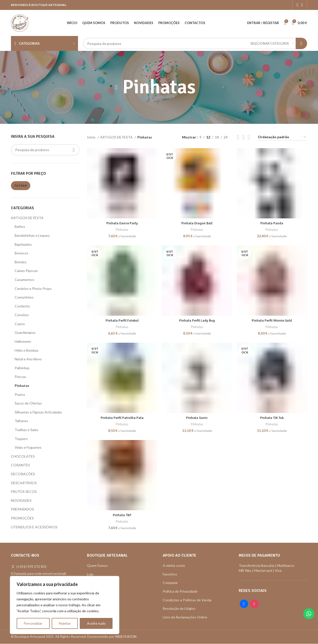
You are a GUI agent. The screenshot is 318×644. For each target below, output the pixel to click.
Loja (90, 574)
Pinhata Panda (272, 223)
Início (92, 137)
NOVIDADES (21, 500)
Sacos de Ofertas (28, 403)
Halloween (23, 341)
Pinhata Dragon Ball (197, 223)
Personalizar (33, 623)
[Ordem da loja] (282, 137)
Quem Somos (97, 566)
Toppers (21, 439)
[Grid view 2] (238, 137)
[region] (65, 605)
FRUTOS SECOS (24, 491)
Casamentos (24, 280)
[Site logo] (20, 22)
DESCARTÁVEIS (24, 483)
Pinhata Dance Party (122, 223)
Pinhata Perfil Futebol (122, 320)
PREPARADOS (22, 509)
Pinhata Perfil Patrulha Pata (122, 418)
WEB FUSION (126, 637)
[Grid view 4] (243, 137)
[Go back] (116, 87)
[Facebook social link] (298, 5)
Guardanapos (25, 332)
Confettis (22, 306)
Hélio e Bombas (27, 350)
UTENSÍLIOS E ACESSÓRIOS (34, 527)
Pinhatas (22, 386)
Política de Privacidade (180, 591)
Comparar (170, 583)
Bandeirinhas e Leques (32, 235)
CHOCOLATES (23, 456)
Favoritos (170, 574)
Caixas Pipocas (26, 271)
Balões (20, 226)
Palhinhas (22, 368)
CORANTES (20, 465)
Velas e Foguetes (28, 447)
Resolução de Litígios (179, 609)
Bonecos (21, 253)
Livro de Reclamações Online (185, 617)
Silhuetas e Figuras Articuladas (38, 412)
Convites (22, 315)
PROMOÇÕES (22, 518)
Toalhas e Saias (26, 430)
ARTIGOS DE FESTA (27, 218)
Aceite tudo (96, 623)
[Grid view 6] (249, 137)
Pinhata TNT (122, 515)
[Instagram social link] (302, 5)
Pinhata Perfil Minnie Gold (272, 320)
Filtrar (21, 186)
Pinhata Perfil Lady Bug (197, 320)
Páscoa (20, 377)
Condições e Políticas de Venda (187, 600)
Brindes (21, 262)
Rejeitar (65, 623)
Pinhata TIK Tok (272, 418)
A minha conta (174, 566)
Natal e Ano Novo (28, 359)
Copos (20, 324)
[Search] (195, 43)
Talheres (21, 421)
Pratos (20, 394)
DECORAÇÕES (23, 474)
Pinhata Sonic (197, 418)
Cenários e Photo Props (33, 288)
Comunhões (24, 297)
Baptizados (23, 244)
